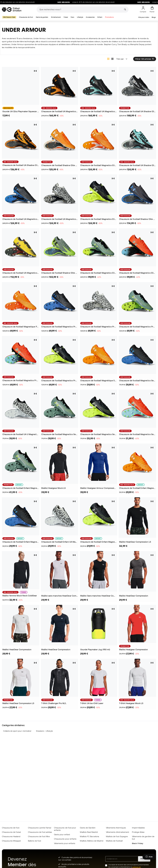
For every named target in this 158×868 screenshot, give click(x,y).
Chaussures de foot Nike (39, 836)
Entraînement (56, 17)
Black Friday (138, 843)
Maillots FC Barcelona (89, 836)
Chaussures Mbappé (11, 841)
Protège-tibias (138, 832)
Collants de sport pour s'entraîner (17, 731)
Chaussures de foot (26, 17)
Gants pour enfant (62, 834)
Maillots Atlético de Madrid (92, 841)
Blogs (154, 17)
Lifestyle (80, 17)
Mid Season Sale (9, 17)
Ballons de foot (35, 841)
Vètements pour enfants (65, 843)
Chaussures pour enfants (65, 839)
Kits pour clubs (144, 17)
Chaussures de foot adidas (40, 832)
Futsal (66, 17)
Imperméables (138, 828)
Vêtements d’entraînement (118, 832)
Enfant (100, 17)
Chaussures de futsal (11, 832)
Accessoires (90, 17)
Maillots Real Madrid (89, 832)
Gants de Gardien (88, 828)
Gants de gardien (42, 17)
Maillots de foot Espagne (117, 836)
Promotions (109, 17)
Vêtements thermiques (116, 828)
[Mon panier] (152, 9)
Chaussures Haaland (11, 836)
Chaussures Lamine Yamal (40, 828)
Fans (72, 17)
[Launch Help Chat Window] (149, 857)
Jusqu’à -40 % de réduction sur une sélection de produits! (97, 2)
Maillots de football (114, 841)
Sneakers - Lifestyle (44, 731)
